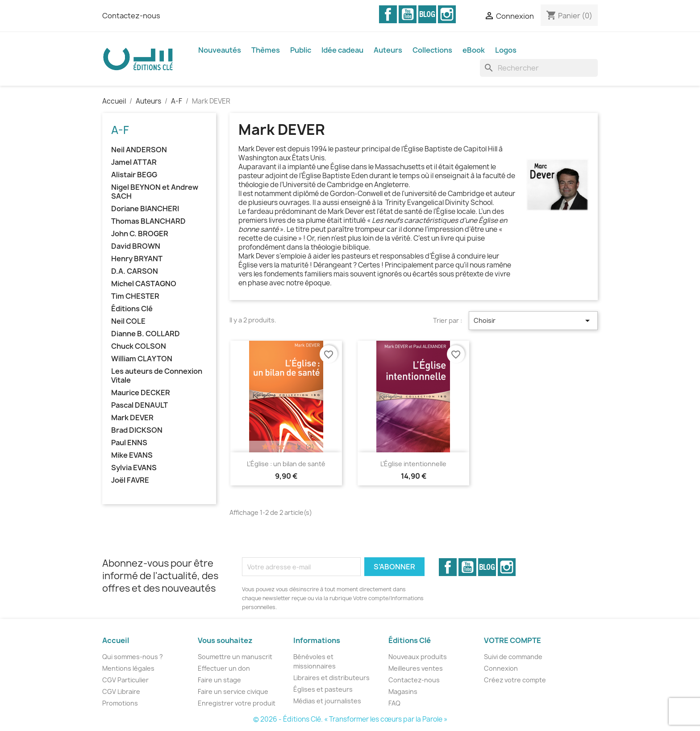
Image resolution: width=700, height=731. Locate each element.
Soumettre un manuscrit (235, 657)
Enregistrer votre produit (237, 703)
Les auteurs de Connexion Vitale (157, 376)
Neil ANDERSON (139, 150)
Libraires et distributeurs (331, 678)
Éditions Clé (132, 309)
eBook (474, 50)
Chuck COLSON (139, 346)
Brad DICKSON (137, 430)
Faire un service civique (233, 691)
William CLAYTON (142, 359)
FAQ (394, 703)
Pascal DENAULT (140, 405)
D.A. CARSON (135, 271)
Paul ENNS (129, 443)
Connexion (501, 668)
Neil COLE (128, 321)
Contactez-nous (131, 16)
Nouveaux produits (418, 657)
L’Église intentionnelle (413, 464)
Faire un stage (219, 680)
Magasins (403, 691)
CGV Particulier (125, 680)
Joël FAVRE (130, 480)
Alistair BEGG (134, 175)
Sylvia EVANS (134, 468)
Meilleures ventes (416, 668)
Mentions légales (128, 668)
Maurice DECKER (141, 393)
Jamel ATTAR (134, 162)
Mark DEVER (132, 418)
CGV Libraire (121, 691)
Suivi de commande (513, 657)
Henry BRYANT (137, 259)
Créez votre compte (515, 680)
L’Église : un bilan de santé (286, 464)
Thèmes (266, 50)
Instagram (447, 14)
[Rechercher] (539, 68)
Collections (432, 50)
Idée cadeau (342, 50)
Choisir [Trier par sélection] (533, 321)
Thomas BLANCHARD (148, 221)
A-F (120, 130)
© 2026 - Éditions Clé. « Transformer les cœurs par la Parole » (350, 719)
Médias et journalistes (327, 701)
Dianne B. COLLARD (146, 334)
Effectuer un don (224, 668)
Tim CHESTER (135, 296)
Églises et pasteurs (323, 689)
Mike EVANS (132, 455)
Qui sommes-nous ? (133, 657)
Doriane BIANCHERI (145, 209)
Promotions (120, 703)
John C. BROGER (140, 234)
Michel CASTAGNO (144, 284)
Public (301, 50)
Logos (506, 50)
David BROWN (136, 246)
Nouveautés (220, 50)
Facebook (388, 14)
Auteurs (388, 50)
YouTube (408, 14)
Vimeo (427, 14)
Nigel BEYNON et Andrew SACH (155, 192)
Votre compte (512, 640)
